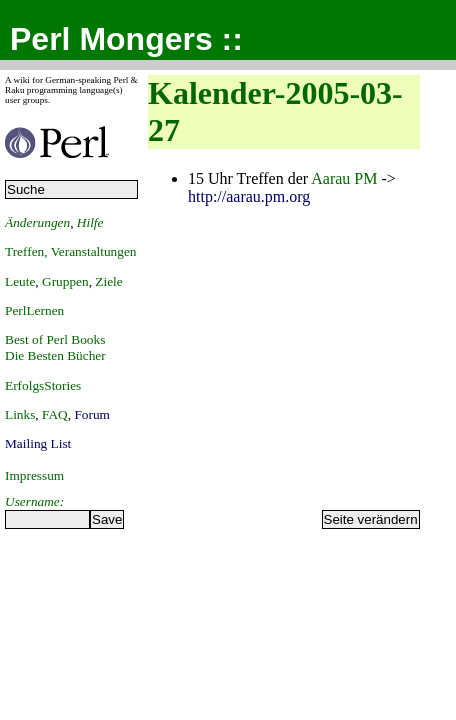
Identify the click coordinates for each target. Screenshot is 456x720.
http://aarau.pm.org (249, 196)
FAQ (55, 414)
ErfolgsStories (43, 385)
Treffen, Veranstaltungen (71, 251)
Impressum (34, 475)
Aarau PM (344, 178)
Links (20, 414)
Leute (20, 281)
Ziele (108, 281)
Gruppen (65, 281)
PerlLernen (34, 310)
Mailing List (38, 443)
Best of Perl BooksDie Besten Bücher (55, 347)
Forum (92, 414)
